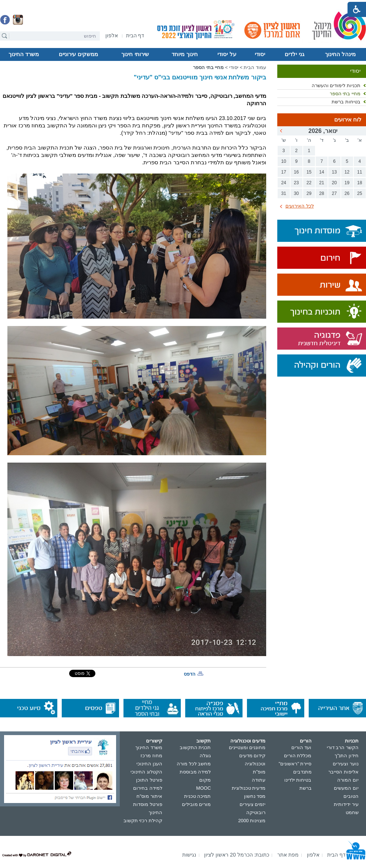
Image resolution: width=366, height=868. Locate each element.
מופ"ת (259, 772)
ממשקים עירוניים (78, 54)
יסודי (260, 54)
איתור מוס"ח (149, 796)
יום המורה (348, 780)
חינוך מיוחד (184, 54)
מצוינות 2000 (252, 821)
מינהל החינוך (340, 54)
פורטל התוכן (149, 780)
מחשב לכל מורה (194, 764)
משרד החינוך (24, 54)
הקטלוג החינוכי (146, 772)
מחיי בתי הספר (345, 94)
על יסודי (227, 54)
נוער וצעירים (346, 764)
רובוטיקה (256, 812)
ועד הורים (301, 747)
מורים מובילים (196, 804)
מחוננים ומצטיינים (247, 747)
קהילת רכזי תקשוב (143, 821)
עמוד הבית (255, 67)
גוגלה (205, 756)
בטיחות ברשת (346, 102)
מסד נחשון (255, 796)
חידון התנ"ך (347, 756)
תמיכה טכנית (198, 796)
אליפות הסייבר (343, 772)
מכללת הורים (298, 756)
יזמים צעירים (253, 804)
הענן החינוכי (149, 764)
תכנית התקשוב (195, 747)
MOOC (204, 788)
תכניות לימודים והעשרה (336, 85)
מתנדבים (302, 772)
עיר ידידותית (346, 804)
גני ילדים (294, 54)
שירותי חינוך (135, 54)
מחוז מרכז (151, 756)
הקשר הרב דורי (343, 747)
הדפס (190, 674)
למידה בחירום (148, 788)
